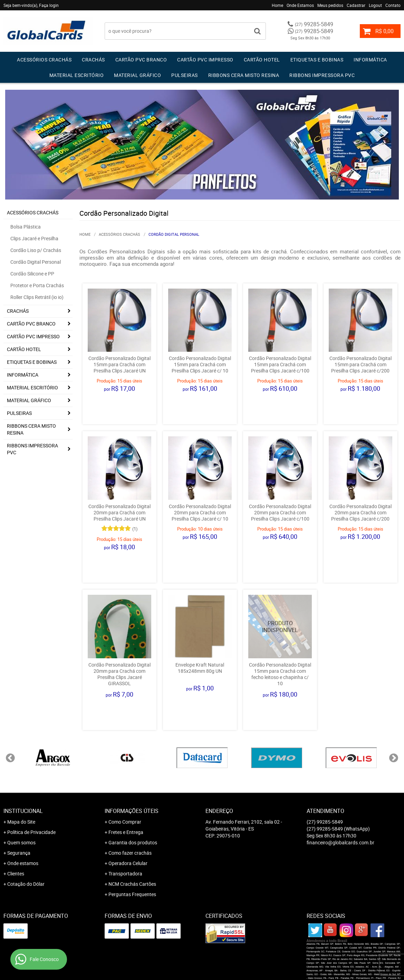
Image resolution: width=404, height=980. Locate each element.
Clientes (16, 874)
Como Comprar (125, 822)
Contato (393, 5)
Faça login (49, 5)
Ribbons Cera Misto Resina (244, 75)
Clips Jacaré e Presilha (34, 238)
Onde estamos (23, 863)
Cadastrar (356, 5)
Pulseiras (185, 75)
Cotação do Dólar (26, 884)
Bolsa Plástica (26, 227)
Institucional (23, 811)
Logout (375, 5)
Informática (370, 60)
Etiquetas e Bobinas (317, 60)
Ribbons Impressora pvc (322, 75)
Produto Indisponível (280, 627)
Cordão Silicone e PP (32, 274)
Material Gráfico (137, 75)
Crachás (93, 60)
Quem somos (21, 842)
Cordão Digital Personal (36, 262)
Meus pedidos (330, 5)
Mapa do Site (21, 822)
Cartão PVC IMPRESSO (205, 60)
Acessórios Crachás (44, 60)
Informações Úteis (132, 811)
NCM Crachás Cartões (132, 884)
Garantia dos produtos (133, 842)
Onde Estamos (300, 5)
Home (277, 5)
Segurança (19, 853)
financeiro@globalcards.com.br (340, 842)
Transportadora (125, 874)
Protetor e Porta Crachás (37, 285)
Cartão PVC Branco (141, 60)
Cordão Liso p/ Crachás (36, 250)
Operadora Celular (128, 863)
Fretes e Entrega (126, 832)
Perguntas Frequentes (132, 894)
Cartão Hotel (262, 60)
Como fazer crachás (130, 853)
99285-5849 (314, 24)
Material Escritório (77, 75)
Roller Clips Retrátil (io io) (37, 297)
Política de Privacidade (31, 832)
